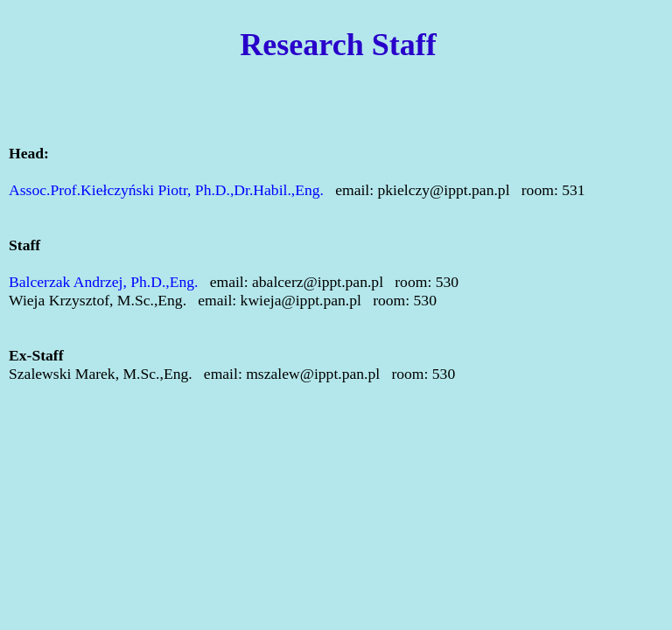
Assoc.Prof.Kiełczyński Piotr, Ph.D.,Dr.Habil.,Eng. (168, 190)
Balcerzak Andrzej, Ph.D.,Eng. (105, 282)
